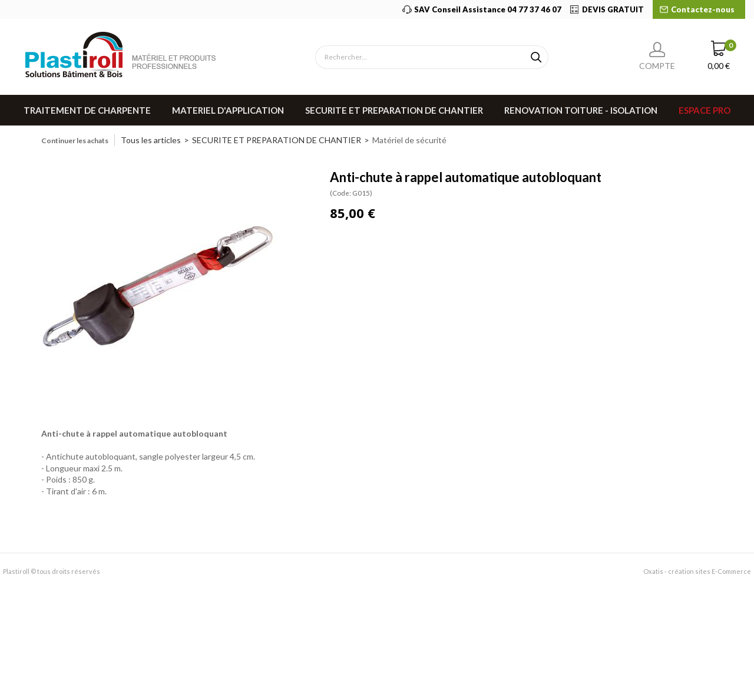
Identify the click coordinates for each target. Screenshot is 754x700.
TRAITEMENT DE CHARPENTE (87, 110)
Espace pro (705, 110)
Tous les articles (151, 140)
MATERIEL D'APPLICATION (228, 110)
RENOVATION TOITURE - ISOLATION (581, 110)
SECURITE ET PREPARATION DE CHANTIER (394, 110)
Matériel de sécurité (409, 140)
